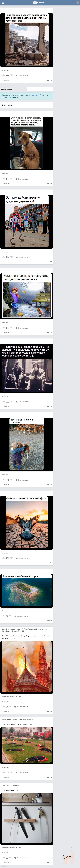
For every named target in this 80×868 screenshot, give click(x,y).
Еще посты (4, 867)
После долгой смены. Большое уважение (18, 720)
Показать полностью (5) (12, 848)
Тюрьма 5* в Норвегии (11, 786)
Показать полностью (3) (12, 697)
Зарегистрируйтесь (37, 95)
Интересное (5, 70)
